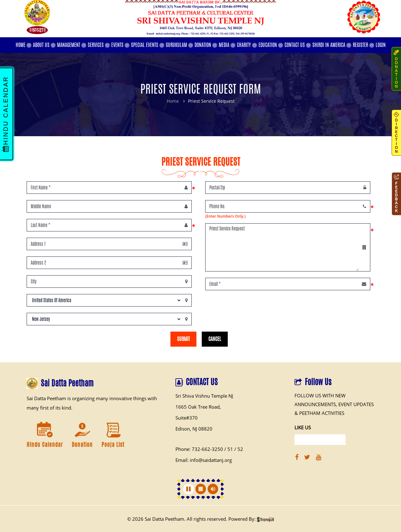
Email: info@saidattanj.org (204, 460)
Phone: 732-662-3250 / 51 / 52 (209, 449)
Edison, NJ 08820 (194, 429)
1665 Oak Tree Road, (198, 407)
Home (173, 101)
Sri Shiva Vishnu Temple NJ (204, 396)
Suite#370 (187, 418)
